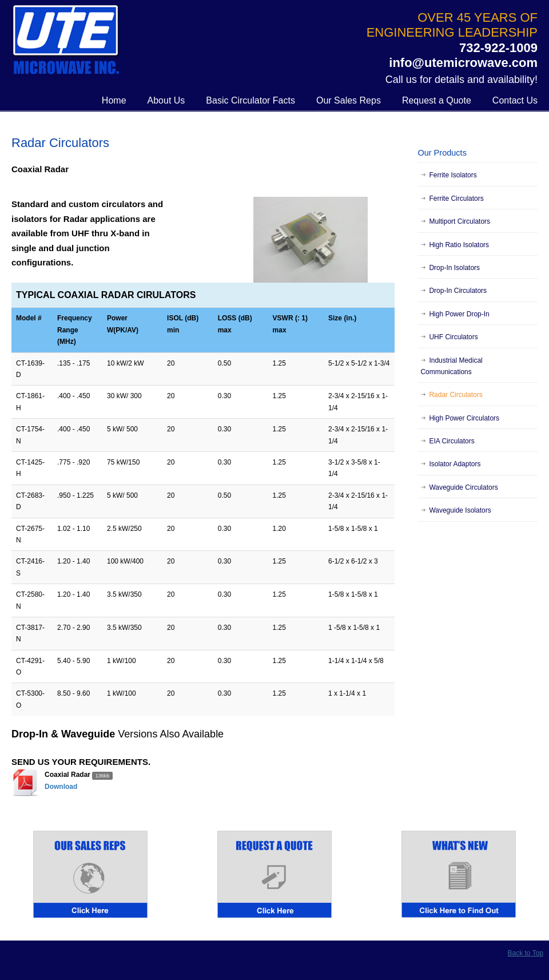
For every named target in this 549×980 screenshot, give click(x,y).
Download (61, 787)
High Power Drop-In (459, 314)
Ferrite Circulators (456, 199)
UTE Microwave (66, 41)
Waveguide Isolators (460, 510)
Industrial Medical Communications (451, 366)
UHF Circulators (453, 337)
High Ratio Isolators (459, 245)
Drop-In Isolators (454, 268)
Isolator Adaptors (455, 464)
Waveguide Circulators (463, 487)
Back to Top (526, 953)
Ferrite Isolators (453, 175)
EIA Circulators (451, 441)
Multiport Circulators (460, 221)
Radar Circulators (455, 395)
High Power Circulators (464, 418)
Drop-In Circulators (458, 291)
